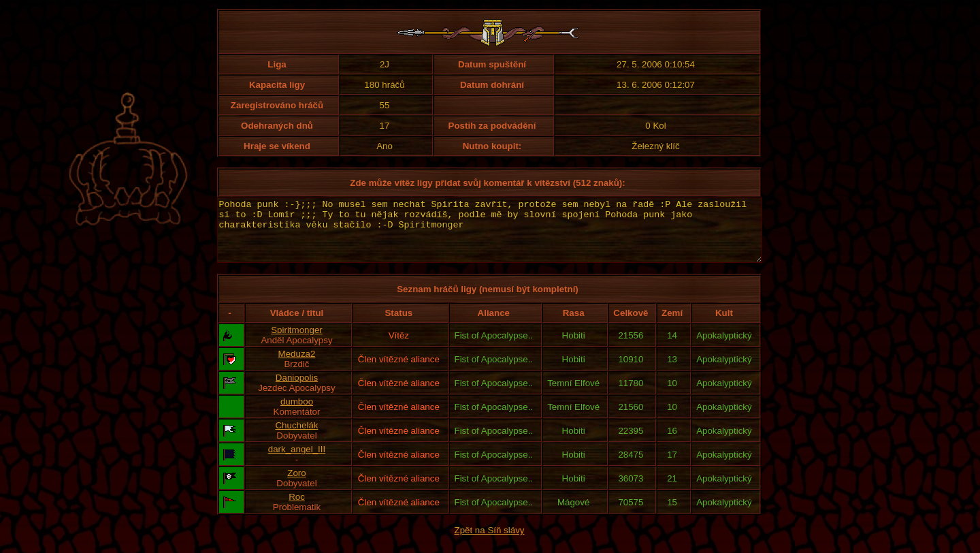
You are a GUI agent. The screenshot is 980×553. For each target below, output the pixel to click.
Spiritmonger (297, 342)
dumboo (297, 414)
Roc (297, 509)
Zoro (296, 485)
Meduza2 (297, 366)
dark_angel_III (297, 461)
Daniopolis (297, 390)
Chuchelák (296, 438)
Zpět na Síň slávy (490, 542)
